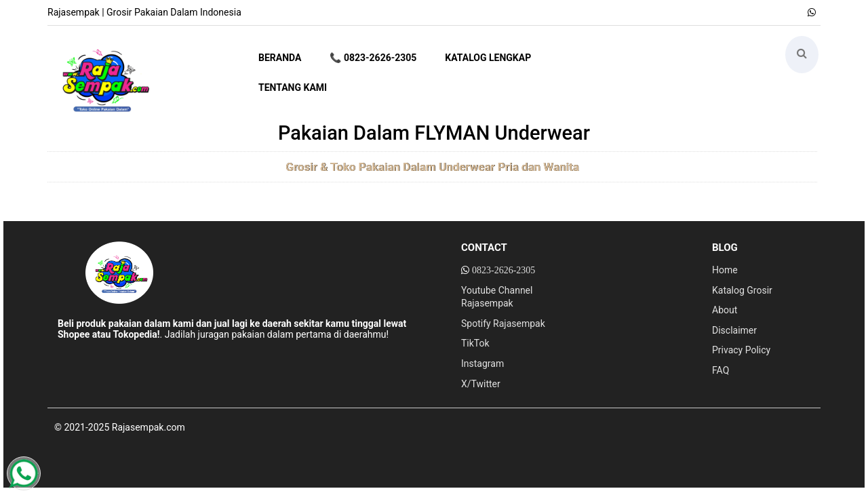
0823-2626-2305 (504, 270)
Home (725, 270)
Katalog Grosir (742, 290)
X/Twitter (481, 384)
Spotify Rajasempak (503, 323)
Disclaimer (734, 330)
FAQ (721, 370)
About (725, 310)
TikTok (475, 343)
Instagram (482, 364)
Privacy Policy (741, 350)
